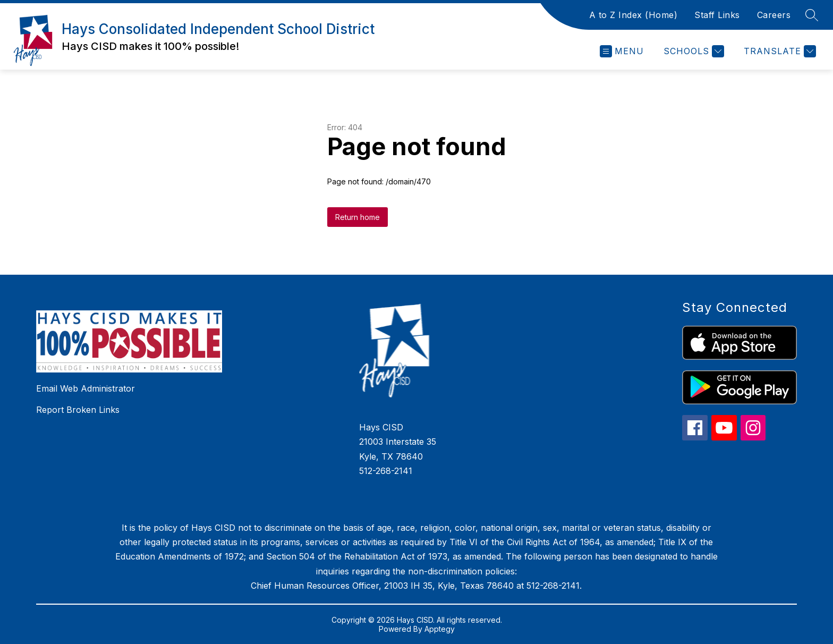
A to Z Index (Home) (634, 15)
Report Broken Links (78, 410)
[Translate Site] (779, 51)
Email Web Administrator (86, 388)
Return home (358, 217)
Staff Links (717, 15)
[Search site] (812, 15)
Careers (774, 15)
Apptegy (440, 629)
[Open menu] (622, 51)
